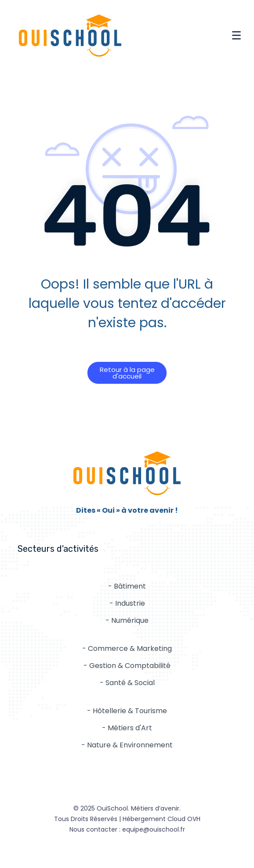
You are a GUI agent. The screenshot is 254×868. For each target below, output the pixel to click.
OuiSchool (112, 808)
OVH (194, 819)
